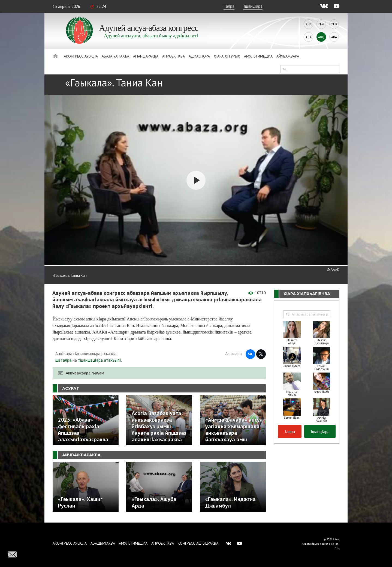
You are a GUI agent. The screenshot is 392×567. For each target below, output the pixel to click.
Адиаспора (199, 56)
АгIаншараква (146, 56)
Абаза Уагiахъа (115, 56)
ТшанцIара (253, 6)
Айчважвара (288, 56)
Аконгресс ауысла (81, 56)
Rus (309, 24)
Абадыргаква (103, 543)
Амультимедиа (258, 56)
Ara (334, 37)
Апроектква (174, 56)
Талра (229, 6)
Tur (334, 24)
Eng (321, 24)
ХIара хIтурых (227, 56)
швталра (63, 360)
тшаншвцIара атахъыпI (99, 360)
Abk (308, 37)
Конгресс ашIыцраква (198, 543)
